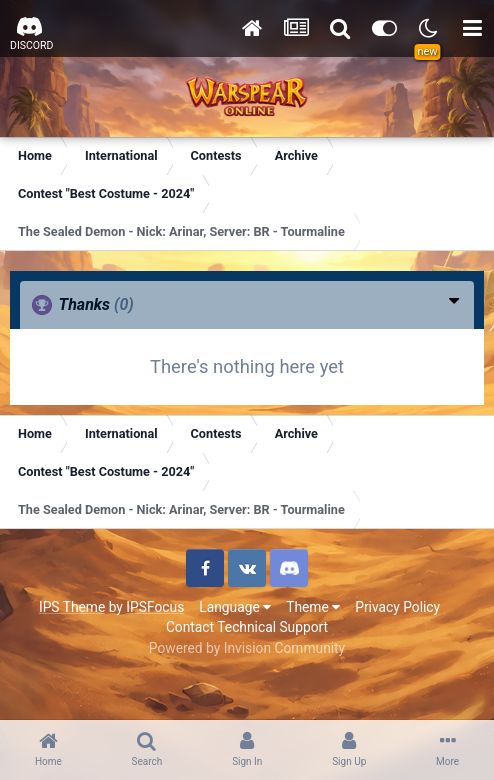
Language (235, 607)
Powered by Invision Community (247, 648)
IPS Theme (72, 607)
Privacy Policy (397, 607)
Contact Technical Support (247, 627)
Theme (313, 607)
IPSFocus (155, 607)
